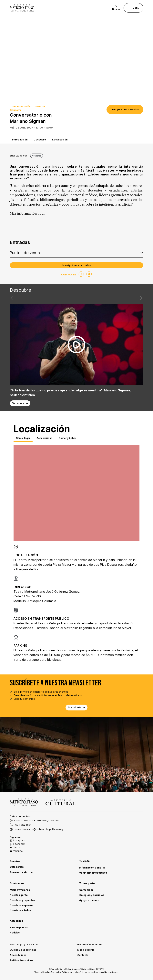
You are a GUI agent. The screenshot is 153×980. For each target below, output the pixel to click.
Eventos (15, 861)
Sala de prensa (19, 927)
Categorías (17, 867)
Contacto (83, 955)
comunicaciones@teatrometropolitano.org (39, 829)
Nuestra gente (19, 895)
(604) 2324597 (23, 825)
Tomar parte (87, 883)
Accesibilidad (44, 438)
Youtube (18, 851)
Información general (92, 868)
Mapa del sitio (86, 950)
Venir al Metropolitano (93, 873)
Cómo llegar (23, 438)
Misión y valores (20, 890)
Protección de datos (90, 944)
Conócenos (17, 883)
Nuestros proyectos (22, 900)
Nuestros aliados (20, 910)
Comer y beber (67, 438)
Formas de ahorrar (22, 872)
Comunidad (86, 890)
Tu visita (84, 861)
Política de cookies (22, 960)
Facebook (19, 844)
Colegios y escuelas (92, 895)
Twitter (17, 847)
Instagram (19, 840)
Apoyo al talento (89, 900)
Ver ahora (20, 403)
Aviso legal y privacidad (24, 944)
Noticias (15, 933)
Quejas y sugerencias (23, 950)
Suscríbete (77, 707)
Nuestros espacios (22, 905)
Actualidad (16, 921)
